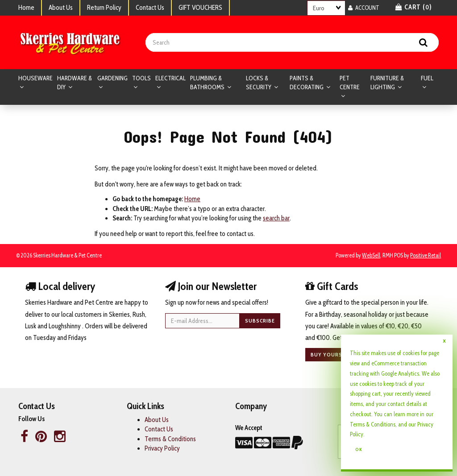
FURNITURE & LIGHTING (387, 83)
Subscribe (260, 321)
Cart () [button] (414, 7)
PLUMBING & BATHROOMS (208, 83)
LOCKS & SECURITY (259, 83)
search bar (276, 218)
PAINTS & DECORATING (307, 83)
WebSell (371, 255)
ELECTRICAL (170, 78)
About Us (61, 8)
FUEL (427, 78)
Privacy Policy (162, 448)
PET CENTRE (350, 83)
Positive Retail (426, 255)
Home (26, 8)
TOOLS (141, 78)
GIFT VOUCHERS (200, 8)
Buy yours (326, 354)
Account (364, 8)
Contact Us (150, 8)
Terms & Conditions (373, 424)
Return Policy (104, 8)
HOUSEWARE (35, 78)
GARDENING (112, 78)
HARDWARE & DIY (75, 83)
